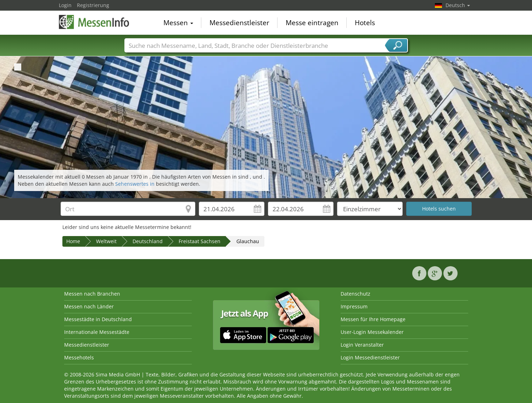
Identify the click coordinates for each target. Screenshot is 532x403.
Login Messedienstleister (370, 357)
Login (65, 5)
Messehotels (79, 357)
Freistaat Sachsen (200, 241)
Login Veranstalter (362, 345)
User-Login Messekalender (372, 332)
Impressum (354, 306)
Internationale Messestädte (97, 332)
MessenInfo (94, 22)
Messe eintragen (312, 23)
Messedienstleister (239, 23)
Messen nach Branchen (92, 294)
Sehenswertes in (136, 184)
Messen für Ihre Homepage (373, 319)
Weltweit (106, 241)
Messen (178, 23)
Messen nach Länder (89, 306)
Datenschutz (355, 294)
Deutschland (148, 241)
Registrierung (93, 5)
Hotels (365, 23)
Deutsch (458, 5)
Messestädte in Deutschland (98, 319)
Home (73, 241)
